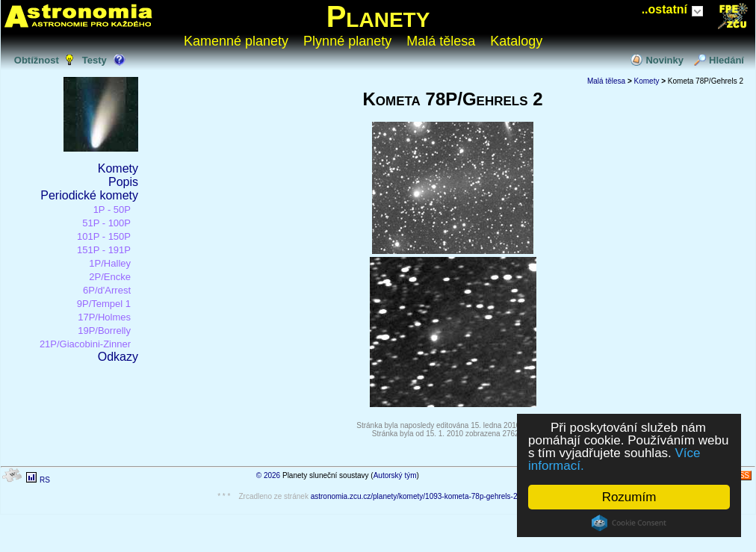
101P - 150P (104, 236)
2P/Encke (110, 277)
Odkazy (118, 357)
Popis (123, 182)
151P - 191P (104, 250)
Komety (118, 168)
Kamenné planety (236, 41)
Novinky (664, 60)
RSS (741, 475)
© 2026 (268, 475)
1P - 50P (112, 210)
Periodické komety (89, 195)
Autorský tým (395, 475)
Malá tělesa (441, 41)
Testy (94, 60)
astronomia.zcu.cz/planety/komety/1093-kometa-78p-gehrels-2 (414, 496)
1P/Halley (110, 263)
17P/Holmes (104, 317)
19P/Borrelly (104, 331)
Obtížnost (37, 60)
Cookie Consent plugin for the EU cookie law (629, 523)
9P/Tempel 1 (104, 304)
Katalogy (516, 41)
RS (45, 480)
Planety (378, 16)
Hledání (726, 60)
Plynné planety (347, 41)
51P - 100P (106, 223)
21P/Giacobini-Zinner (85, 344)
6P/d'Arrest (107, 290)
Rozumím (629, 497)
